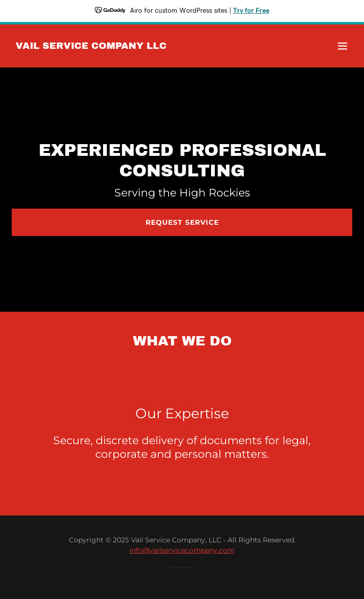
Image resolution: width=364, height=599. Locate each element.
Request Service (182, 222)
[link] (91, 46)
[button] (343, 46)
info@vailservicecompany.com (182, 550)
